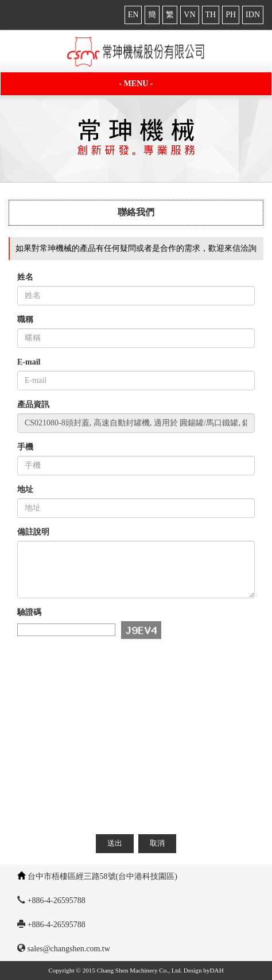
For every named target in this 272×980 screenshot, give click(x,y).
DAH (217, 970)
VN (189, 15)
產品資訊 (33, 404)
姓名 (25, 277)
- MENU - (136, 84)
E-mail (29, 362)
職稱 (25, 319)
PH (231, 15)
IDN (253, 15)
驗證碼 (29, 612)
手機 (25, 447)
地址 (25, 489)
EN (133, 15)
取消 (157, 843)
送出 (115, 843)
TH (211, 15)
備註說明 (33, 532)
